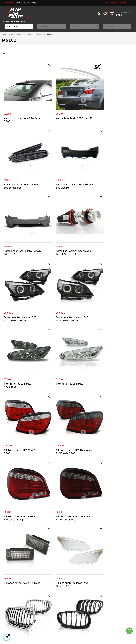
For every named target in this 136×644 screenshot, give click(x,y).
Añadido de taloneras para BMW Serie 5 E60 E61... (115, 433)
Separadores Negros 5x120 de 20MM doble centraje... (116, 480)
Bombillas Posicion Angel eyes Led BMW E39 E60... (51, 148)
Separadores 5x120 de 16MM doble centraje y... (51, 480)
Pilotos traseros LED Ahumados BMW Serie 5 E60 (117, 196)
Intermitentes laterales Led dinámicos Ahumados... (17, 433)
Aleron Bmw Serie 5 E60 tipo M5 (51, 101)
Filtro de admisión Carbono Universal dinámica (114, 291)
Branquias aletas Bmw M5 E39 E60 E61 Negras (83, 101)
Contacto (46, 593)
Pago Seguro (48, 605)
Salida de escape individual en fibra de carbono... (115, 338)
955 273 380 (66, 563)
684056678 (21, 3)
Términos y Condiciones (52, 601)
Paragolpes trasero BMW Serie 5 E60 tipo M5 (117, 101)
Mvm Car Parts (26, 628)
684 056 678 (49, 563)
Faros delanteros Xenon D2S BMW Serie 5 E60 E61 (84, 148)
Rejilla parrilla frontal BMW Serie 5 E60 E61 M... (51, 291)
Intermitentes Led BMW (51, 194)
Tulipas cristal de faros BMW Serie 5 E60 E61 (116, 243)
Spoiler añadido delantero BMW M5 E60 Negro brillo (17, 480)
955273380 (32, 3)
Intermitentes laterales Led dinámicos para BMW (117, 385)
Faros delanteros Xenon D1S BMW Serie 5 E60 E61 (117, 148)
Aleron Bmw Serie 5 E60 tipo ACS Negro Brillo (84, 532)
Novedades (96, 593)
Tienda (94, 601)
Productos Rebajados (101, 597)
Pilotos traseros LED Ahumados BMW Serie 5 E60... (51, 243)
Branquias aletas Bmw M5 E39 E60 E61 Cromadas (83, 480)
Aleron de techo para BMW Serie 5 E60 (16, 101)
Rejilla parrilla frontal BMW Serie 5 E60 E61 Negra (82, 291)
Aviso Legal (47, 597)
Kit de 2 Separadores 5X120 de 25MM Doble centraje (50, 385)
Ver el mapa (123, 561)
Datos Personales (74, 597)
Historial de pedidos (75, 605)
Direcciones (72, 601)
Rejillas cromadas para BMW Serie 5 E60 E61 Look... (50, 433)
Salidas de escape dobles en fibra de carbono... (47, 338)
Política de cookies (50, 609)
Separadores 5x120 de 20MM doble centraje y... (18, 338)
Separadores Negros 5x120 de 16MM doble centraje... (16, 532)
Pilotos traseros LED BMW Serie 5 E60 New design (16, 243)
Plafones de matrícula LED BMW (82, 243)
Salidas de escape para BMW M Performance (83, 385)
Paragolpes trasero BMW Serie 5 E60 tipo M (18, 148)
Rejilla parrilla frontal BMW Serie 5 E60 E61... (17, 291)
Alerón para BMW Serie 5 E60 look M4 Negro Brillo (84, 433)
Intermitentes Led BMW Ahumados (18, 196)
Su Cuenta (71, 593)
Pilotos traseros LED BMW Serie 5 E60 (82, 196)
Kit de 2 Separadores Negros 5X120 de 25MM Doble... (51, 532)
